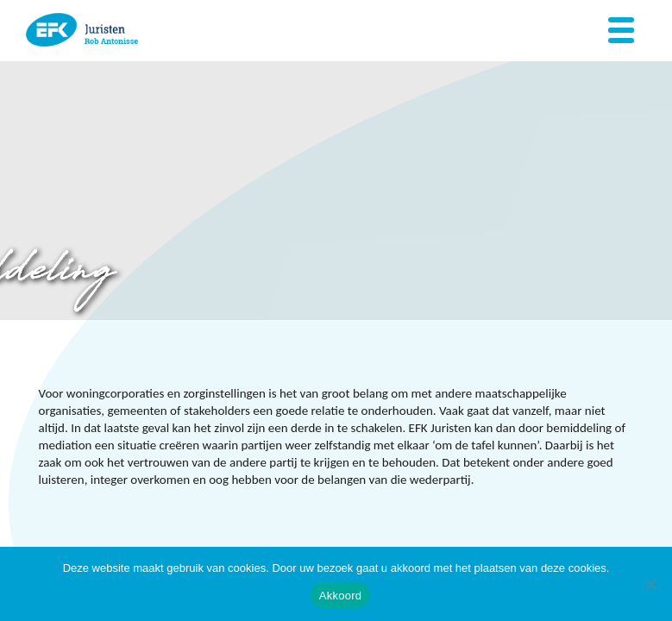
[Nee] (650, 584)
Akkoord (340, 596)
